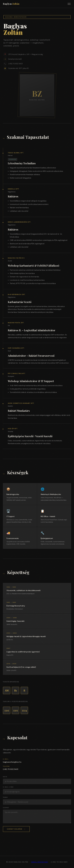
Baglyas (11, 4)
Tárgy (5, 797)
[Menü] (69, 4)
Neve (5, 777)
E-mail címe (8, 787)
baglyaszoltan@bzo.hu (12, 762)
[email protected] (40, 862)
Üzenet (6, 808)
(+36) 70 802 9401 (11, 769)
